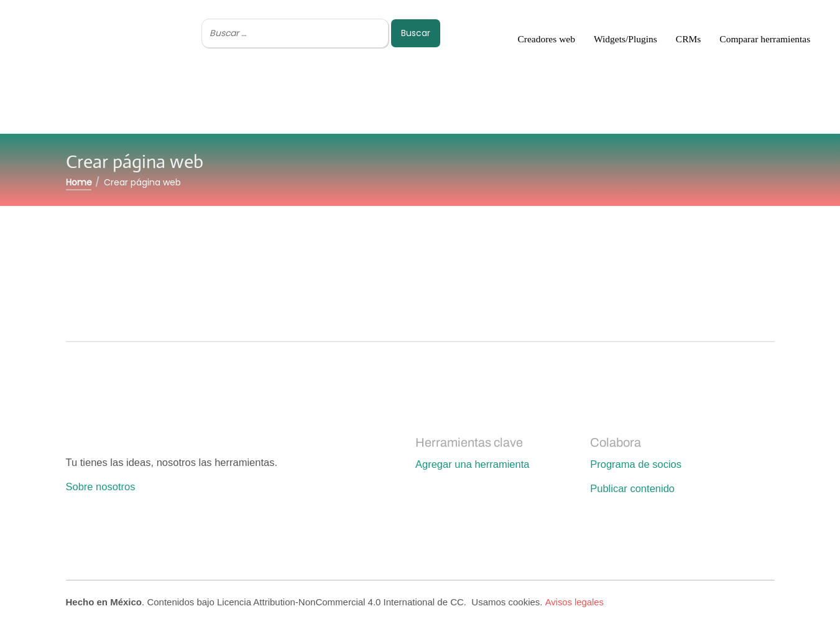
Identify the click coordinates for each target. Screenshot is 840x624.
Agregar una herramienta (472, 464)
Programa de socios (636, 464)
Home (79, 182)
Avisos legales (575, 602)
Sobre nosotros (101, 487)
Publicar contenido (632, 488)
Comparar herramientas (765, 39)
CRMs (689, 39)
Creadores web (546, 39)
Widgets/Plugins (625, 39)
